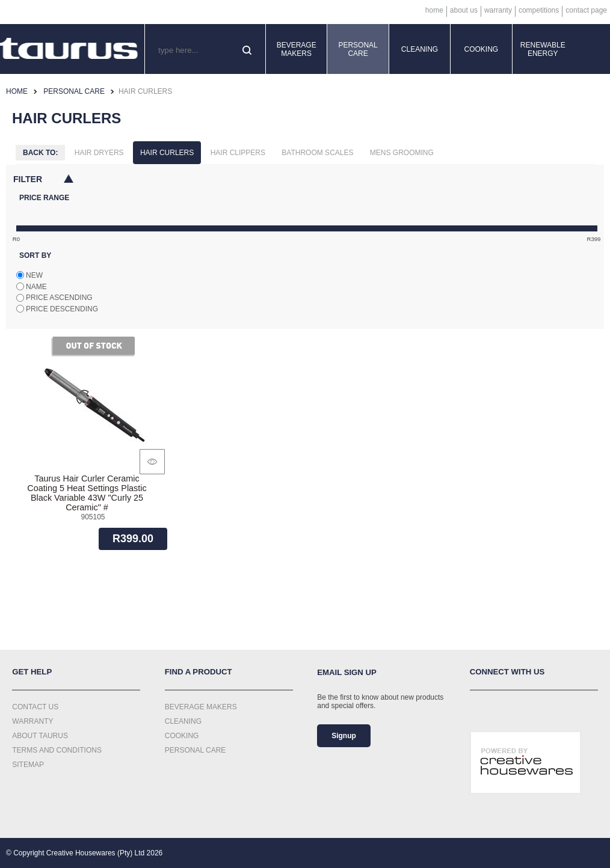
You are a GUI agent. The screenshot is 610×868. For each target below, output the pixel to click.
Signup (344, 736)
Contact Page (586, 10)
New (34, 275)
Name (36, 287)
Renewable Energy (543, 49)
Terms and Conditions (57, 750)
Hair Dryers (99, 153)
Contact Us (35, 707)
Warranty (498, 10)
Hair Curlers (167, 153)
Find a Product (199, 672)
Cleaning (420, 49)
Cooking (482, 49)
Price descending (62, 309)
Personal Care (358, 49)
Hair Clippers (238, 153)
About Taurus (40, 736)
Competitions (539, 10)
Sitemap (28, 765)
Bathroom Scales (317, 153)
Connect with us (507, 672)
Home (434, 10)
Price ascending (59, 298)
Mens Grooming (402, 153)
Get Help (32, 672)
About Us (464, 10)
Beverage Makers (297, 49)
